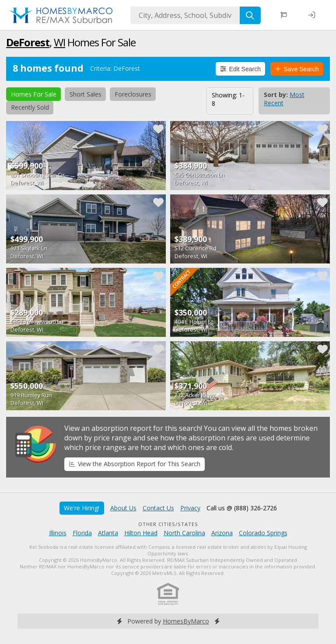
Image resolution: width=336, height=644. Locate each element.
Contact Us (158, 508)
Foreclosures (133, 94)
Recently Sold (30, 107)
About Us (123, 508)
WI (59, 42)
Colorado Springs (263, 533)
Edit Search (240, 69)
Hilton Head (141, 533)
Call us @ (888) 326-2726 (242, 508)
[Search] (250, 15)
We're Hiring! (82, 508)
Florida (82, 533)
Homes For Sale (34, 94)
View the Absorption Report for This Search (135, 464)
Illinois (58, 533)
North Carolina (184, 533)
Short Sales (86, 94)
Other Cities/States (168, 524)
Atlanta (108, 533)
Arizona (222, 533)
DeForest (28, 42)
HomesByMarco (186, 621)
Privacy (190, 508)
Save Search (297, 69)
